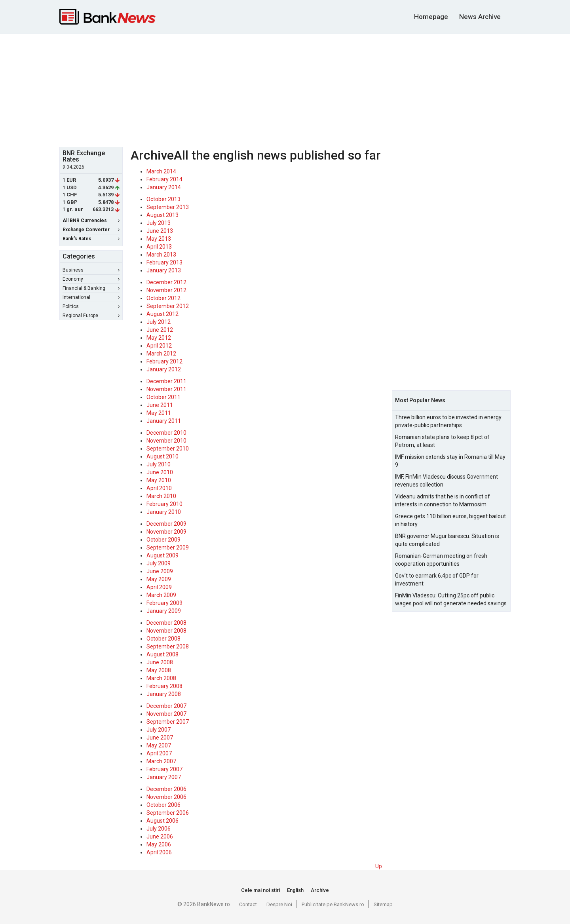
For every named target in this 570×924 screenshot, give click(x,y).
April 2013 (159, 247)
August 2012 (162, 314)
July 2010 (159, 464)
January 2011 (164, 421)
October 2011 (163, 397)
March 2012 (161, 354)
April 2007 (159, 753)
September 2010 (168, 449)
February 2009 (164, 603)
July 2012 (159, 322)
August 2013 (162, 215)
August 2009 (162, 555)
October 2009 (163, 540)
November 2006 (166, 797)
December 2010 (166, 433)
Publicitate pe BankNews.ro (333, 904)
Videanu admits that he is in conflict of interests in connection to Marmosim (443, 500)
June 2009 (160, 571)
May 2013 (159, 239)
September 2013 (168, 207)
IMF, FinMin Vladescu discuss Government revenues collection (446, 481)
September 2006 (168, 813)
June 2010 (160, 472)
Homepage (431, 17)
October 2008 (163, 639)
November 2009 (166, 532)
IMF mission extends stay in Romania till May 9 (450, 461)
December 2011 (166, 381)
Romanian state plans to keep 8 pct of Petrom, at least (442, 441)
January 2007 (164, 777)
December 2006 (166, 789)
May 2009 (159, 579)
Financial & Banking (91, 288)
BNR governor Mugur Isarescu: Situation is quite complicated (447, 540)
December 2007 (166, 706)
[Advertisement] (285, 89)
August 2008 (162, 654)
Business (91, 270)
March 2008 (161, 678)
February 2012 (164, 361)
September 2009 (168, 548)
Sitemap (383, 904)
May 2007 (159, 745)
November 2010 (166, 441)
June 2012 (160, 330)
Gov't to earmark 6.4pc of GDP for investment (437, 580)
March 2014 (161, 171)
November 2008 (166, 631)
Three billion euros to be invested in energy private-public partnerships (448, 421)
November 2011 (166, 389)
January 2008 (164, 694)
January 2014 (164, 187)
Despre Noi (279, 904)
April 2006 (159, 852)
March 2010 (161, 496)
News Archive (480, 17)
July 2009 (159, 563)
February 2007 (164, 769)
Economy (91, 279)
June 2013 (160, 231)
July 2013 (159, 223)
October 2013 (163, 199)
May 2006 (159, 844)
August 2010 (162, 456)
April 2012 (159, 346)
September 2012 (168, 306)
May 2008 (159, 670)
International (91, 297)
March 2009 (161, 595)
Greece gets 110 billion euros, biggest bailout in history (450, 520)
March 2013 (161, 255)
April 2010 (159, 488)
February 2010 (164, 504)
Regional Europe (91, 316)
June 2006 (160, 837)
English (295, 890)
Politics (91, 306)
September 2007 (168, 722)
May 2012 (159, 338)
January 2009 (164, 611)
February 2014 (164, 179)
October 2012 (163, 298)
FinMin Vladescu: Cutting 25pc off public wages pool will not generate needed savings (451, 599)
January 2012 (164, 369)
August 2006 (162, 821)
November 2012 (166, 290)
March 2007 (161, 761)
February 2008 (164, 686)
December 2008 (166, 623)
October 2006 (163, 805)
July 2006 (159, 829)
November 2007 (166, 714)
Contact (248, 904)
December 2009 (166, 524)
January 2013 (164, 270)
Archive (320, 890)
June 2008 (160, 662)
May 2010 (159, 480)
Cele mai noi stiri (260, 890)
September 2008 (168, 646)
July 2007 (159, 730)
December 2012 (166, 282)
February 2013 (164, 262)
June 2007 (160, 738)
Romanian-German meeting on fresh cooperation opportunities (441, 560)
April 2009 (159, 587)
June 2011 (160, 405)
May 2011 (159, 413)
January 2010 (164, 512)
